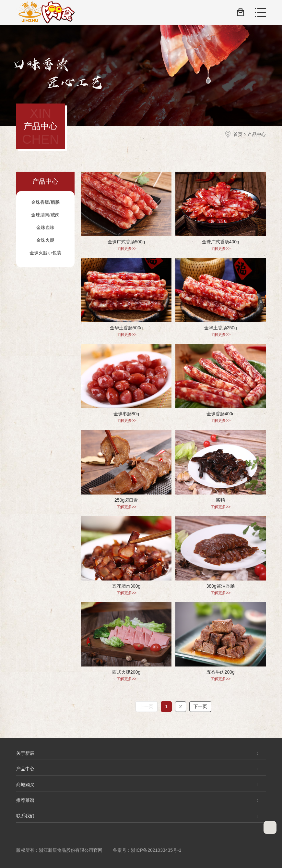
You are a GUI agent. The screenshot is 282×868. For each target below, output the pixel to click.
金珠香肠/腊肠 (45, 202)
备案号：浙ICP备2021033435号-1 (147, 850)
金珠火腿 (45, 240)
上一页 (147, 706)
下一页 (200, 706)
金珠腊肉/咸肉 (45, 215)
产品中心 (257, 134)
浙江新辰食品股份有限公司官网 (45, 12)
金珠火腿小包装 (45, 253)
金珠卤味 (45, 227)
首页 (238, 134)
